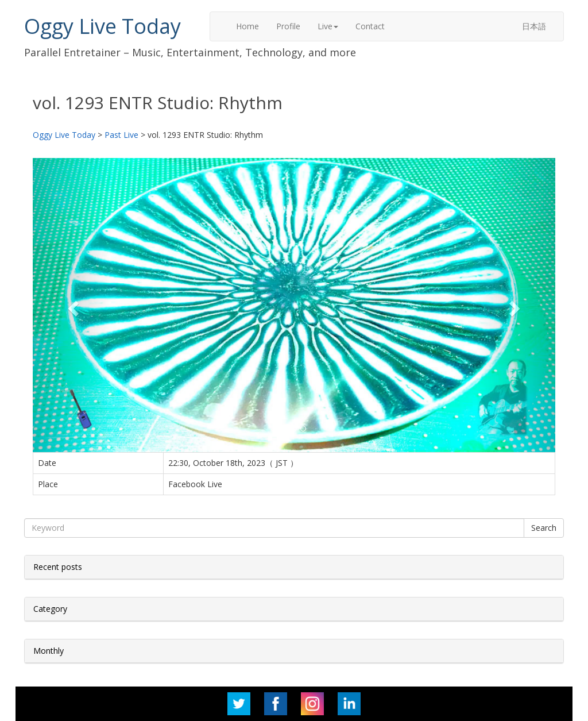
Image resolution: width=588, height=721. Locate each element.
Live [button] (328, 26)
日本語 (534, 26)
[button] (72, 305)
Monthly (49, 651)
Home (247, 26)
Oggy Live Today (102, 26)
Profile (288, 26)
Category (50, 609)
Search (544, 528)
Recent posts (58, 567)
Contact (370, 26)
